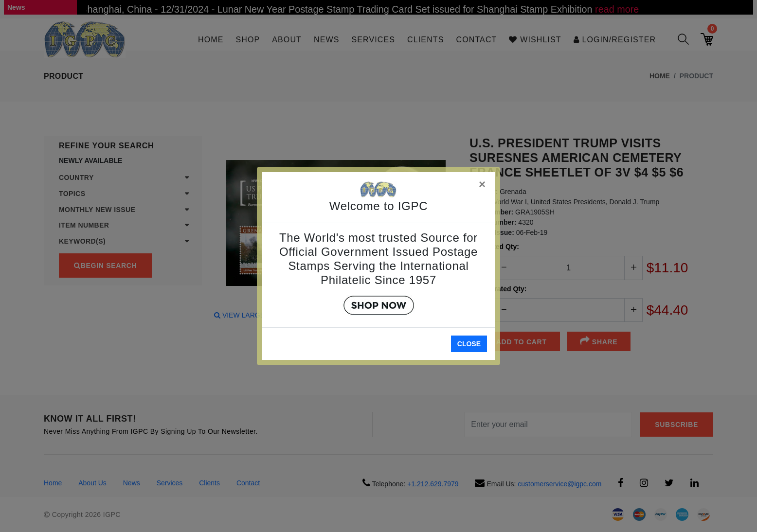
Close (469, 344)
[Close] (483, 183)
